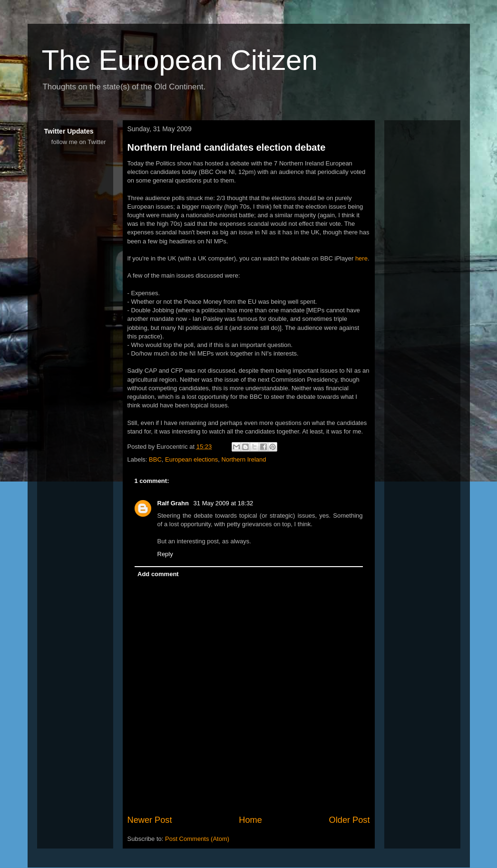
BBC (155, 459)
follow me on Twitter (79, 142)
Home (250, 820)
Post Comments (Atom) (197, 839)
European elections (191, 459)
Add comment (158, 574)
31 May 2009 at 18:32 (224, 503)
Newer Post (150, 820)
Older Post (350, 820)
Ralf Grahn (174, 503)
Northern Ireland (244, 459)
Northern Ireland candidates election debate (227, 147)
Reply (165, 554)
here (361, 258)
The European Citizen (180, 60)
